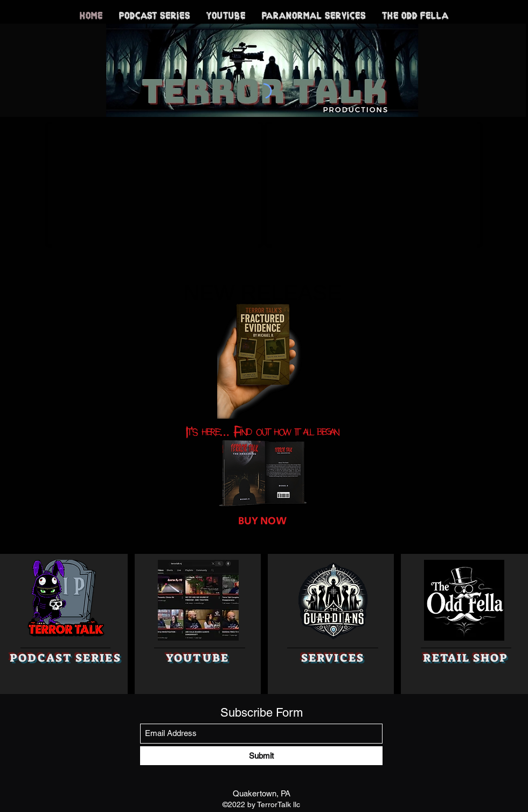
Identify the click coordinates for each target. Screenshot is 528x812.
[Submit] (261, 756)
